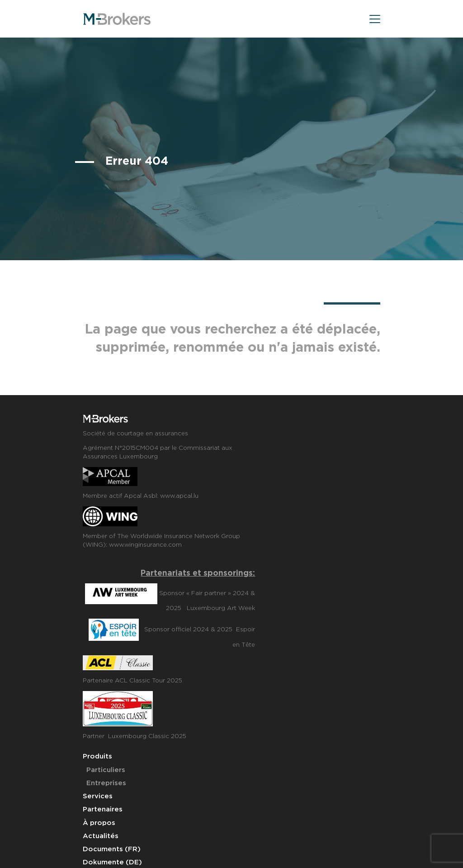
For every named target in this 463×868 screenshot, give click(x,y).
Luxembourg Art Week (221, 608)
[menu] (375, 21)
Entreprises (106, 783)
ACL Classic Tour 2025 (149, 681)
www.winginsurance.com (145, 545)
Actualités (101, 836)
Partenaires (103, 809)
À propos (99, 823)
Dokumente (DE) (112, 862)
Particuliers (106, 770)
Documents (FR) (112, 849)
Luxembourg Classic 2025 (147, 736)
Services (98, 796)
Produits (97, 756)
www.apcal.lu (179, 496)
